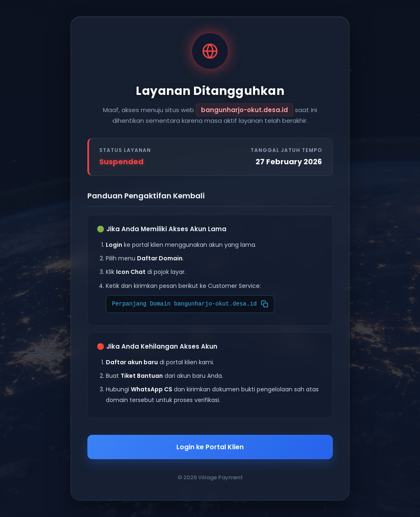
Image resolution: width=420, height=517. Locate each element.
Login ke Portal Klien (210, 447)
